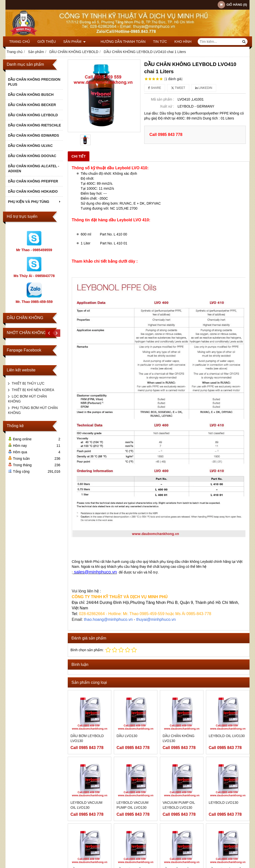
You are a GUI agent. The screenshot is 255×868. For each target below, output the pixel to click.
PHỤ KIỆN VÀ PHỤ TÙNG (35, 202)
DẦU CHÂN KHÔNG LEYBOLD (33, 115)
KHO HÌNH (176, 42)
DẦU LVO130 (127, 736)
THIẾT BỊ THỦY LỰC (28, 383)
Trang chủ (20, 42)
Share (155, 88)
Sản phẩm (74, 42)
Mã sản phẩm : (162, 99)
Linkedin (204, 88)
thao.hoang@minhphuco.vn (108, 619)
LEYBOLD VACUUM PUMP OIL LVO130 (132, 805)
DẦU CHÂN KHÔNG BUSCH (31, 95)
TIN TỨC (153, 42)
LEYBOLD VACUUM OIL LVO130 (86, 805)
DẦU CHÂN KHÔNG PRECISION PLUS (34, 82)
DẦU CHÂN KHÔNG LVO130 (179, 738)
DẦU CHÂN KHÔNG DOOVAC (32, 156)
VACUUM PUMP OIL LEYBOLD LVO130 (179, 805)
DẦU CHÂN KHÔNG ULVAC (30, 146)
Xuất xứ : (167, 106)
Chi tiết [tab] (79, 156)
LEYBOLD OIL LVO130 (227, 736)
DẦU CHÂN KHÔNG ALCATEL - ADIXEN (34, 169)
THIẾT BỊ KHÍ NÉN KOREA (33, 390)
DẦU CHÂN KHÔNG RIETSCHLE (34, 125)
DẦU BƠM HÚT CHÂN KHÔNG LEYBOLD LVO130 (226, 836)
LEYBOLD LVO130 (223, 803)
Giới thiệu (47, 42)
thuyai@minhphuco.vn (156, 619)
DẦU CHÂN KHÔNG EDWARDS (33, 135)
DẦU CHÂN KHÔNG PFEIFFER (33, 181)
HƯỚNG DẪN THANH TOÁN (116, 42)
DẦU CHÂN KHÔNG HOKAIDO (33, 191)
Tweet (178, 88)
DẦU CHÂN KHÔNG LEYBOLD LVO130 (179, 834)
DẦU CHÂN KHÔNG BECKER (32, 105)
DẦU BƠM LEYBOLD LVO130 (87, 738)
